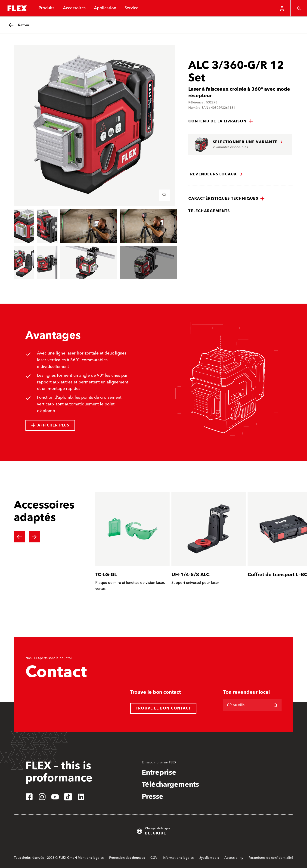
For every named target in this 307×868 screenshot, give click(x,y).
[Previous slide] (19, 537)
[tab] (49, 606)
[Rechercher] (276, 705)
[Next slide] (34, 537)
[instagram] (42, 797)
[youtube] (55, 797)
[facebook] (29, 797)
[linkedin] (81, 797)
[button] (221, 121)
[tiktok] (68, 797)
